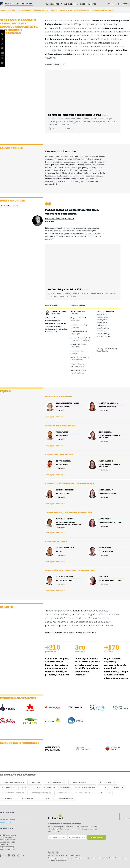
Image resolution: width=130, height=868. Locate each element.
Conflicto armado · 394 (13, 782)
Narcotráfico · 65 (64, 798)
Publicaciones (7, 813)
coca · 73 (106, 793)
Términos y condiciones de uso (59, 858)
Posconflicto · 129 (46, 788)
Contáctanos (7, 829)
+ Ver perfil (61, 410)
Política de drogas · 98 (13, 793)
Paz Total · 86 (63, 793)
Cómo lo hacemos (88, 4)
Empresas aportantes (80, 10)
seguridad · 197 (108, 782)
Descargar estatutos (9, 206)
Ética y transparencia (59, 861)
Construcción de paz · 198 (82, 782)
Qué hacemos (70, 4)
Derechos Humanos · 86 (40, 793)
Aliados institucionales (103, 10)
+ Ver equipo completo (55, 417)
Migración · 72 (9, 798)
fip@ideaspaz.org (7, 847)
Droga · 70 (27, 798)
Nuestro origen (41, 10)
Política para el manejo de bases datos (87, 858)
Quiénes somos (52, 4)
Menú (127, 4)
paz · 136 (27, 788)
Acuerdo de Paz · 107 (114, 788)
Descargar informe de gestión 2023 (82, 633)
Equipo (54, 10)
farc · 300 (35, 782)
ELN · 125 (65, 788)
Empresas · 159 (9, 788)
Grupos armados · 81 (86, 793)
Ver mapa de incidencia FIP (56, 633)
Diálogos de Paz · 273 (55, 782)
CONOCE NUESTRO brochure (55, 64)
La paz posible (25, 10)
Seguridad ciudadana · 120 (87, 788)
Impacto (63, 10)
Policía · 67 (44, 798)
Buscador (114, 4)
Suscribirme (97, 837)
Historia (12, 10)
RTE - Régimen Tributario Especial (116, 858)
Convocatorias (8, 819)
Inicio (2, 10)
